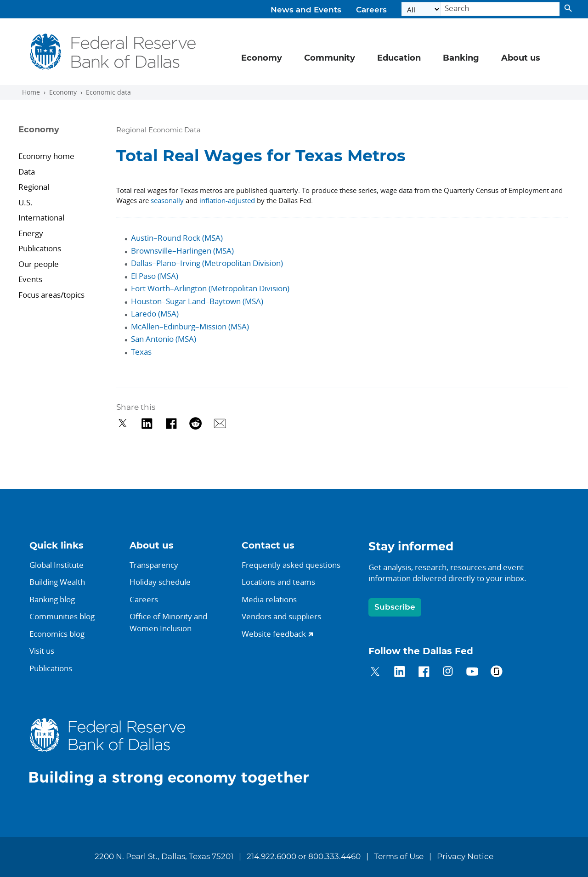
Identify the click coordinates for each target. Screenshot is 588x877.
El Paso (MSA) (155, 276)
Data (27, 172)
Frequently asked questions (291, 565)
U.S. (26, 202)
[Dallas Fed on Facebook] (424, 673)
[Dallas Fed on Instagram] (448, 673)
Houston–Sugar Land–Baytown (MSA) (197, 301)
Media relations (269, 599)
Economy (63, 92)
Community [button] (330, 58)
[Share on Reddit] (195, 423)
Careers (371, 10)
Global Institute (57, 565)
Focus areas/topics (51, 295)
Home (31, 92)
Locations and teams (278, 582)
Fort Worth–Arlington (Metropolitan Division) (210, 288)
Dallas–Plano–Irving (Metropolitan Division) (207, 263)
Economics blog (57, 634)
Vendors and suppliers (281, 616)
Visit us (42, 651)
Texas (141, 352)
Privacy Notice (465, 857)
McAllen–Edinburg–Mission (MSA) (190, 326)
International (42, 218)
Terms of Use (399, 857)
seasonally (167, 200)
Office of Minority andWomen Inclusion (168, 622)
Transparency (154, 565)
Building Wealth (57, 582)
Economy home (46, 156)
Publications (40, 248)
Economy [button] (262, 58)
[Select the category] (421, 9)
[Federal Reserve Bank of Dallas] (113, 52)
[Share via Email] (220, 423)
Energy (32, 233)
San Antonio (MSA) (164, 339)
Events (30, 279)
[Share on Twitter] (123, 423)
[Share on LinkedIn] (147, 423)
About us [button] (521, 58)
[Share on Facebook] (171, 423)
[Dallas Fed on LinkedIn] (399, 673)
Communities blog (62, 616)
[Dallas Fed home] (176, 751)
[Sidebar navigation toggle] (61, 138)
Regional (34, 187)
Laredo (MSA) (155, 314)
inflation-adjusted (227, 200)
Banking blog (52, 599)
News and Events (306, 10)
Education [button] (399, 58)
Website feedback (274, 634)
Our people (39, 264)
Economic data (108, 92)
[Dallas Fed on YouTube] (472, 673)
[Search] (500, 9)
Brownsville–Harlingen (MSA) (182, 251)
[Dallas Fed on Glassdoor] (496, 673)
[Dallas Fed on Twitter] (375, 673)
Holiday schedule (160, 582)
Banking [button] (461, 58)
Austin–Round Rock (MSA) (177, 238)
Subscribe (395, 607)
